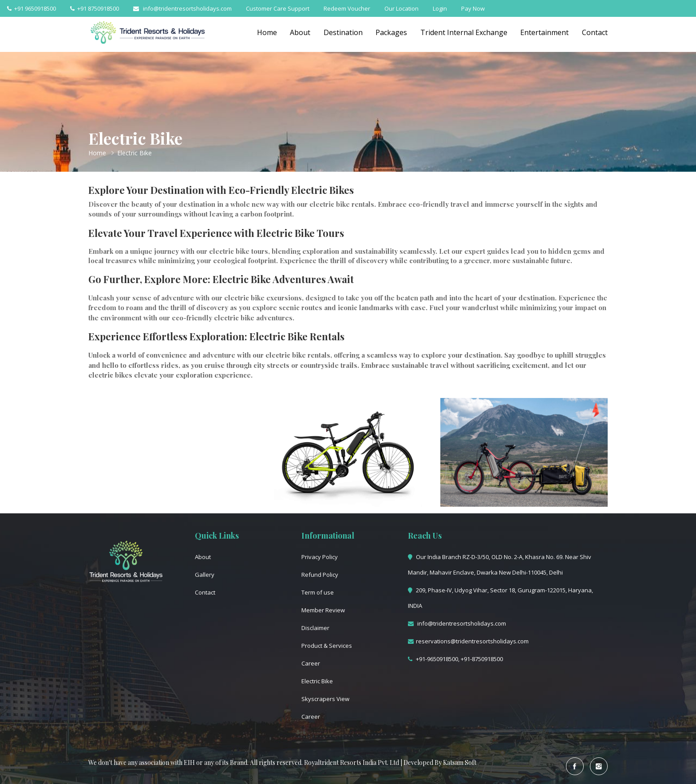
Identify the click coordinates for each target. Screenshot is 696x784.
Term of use (318, 592)
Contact (595, 32)
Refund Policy (320, 575)
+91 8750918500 (95, 8)
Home (266, 32)
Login (440, 8)
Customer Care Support (278, 8)
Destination (342, 32)
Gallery (205, 575)
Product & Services (327, 646)
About (299, 32)
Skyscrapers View (325, 699)
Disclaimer (315, 628)
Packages (391, 32)
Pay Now (473, 8)
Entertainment (544, 32)
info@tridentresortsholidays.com (182, 8)
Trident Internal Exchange (463, 32)
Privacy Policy (320, 557)
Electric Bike (317, 681)
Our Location (401, 8)
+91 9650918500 (32, 8)
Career (311, 663)
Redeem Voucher (347, 8)
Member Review (323, 610)
